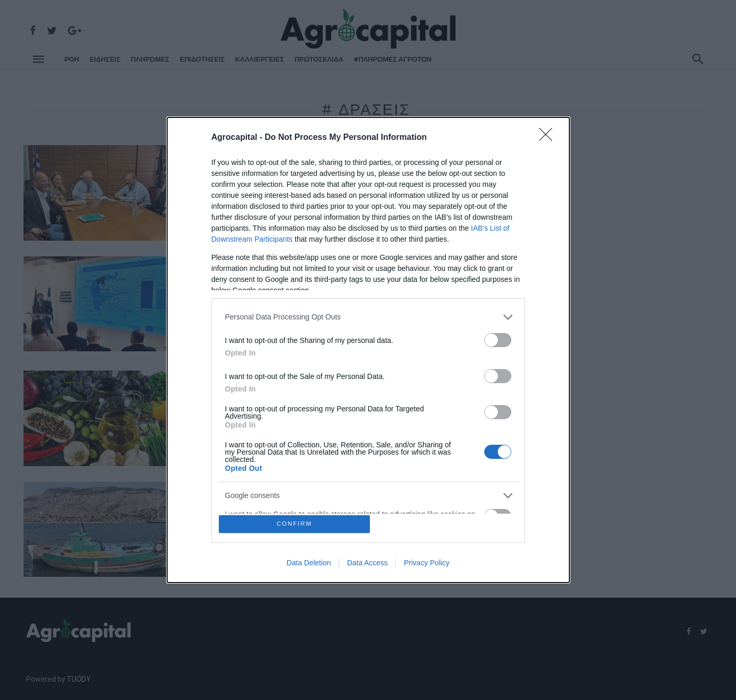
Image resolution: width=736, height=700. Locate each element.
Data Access (367, 565)
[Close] (549, 136)
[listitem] (368, 315)
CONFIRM (296, 524)
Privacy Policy (427, 565)
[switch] (498, 338)
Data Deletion (309, 565)
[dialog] (368, 350)
